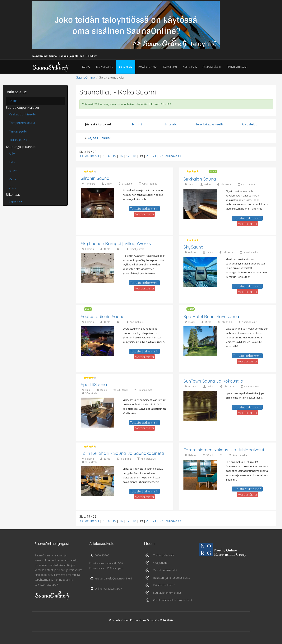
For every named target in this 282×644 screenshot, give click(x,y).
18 (134, 156)
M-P (13, 171)
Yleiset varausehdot (165, 570)
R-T (12, 179)
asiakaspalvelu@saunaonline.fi (111, 578)
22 (161, 156)
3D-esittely (91, 393)
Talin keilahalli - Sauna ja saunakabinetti (122, 453)
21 (155, 156)
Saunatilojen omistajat (167, 593)
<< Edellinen (88, 156)
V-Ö (12, 188)
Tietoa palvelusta (164, 555)
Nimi (136, 124)
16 (121, 156)
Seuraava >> (173, 156)
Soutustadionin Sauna (103, 317)
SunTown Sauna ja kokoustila (213, 381)
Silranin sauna (95, 178)
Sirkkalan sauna (200, 179)
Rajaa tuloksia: (99, 138)
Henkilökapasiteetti (209, 124)
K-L (12, 162)
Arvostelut (249, 124)
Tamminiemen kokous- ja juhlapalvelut (224, 450)
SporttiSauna (94, 385)
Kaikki (13, 101)
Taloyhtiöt (92, 56)
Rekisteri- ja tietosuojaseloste (172, 578)
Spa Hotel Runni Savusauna (211, 317)
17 (128, 156)
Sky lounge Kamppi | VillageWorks (116, 244)
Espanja (15, 201)
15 (114, 156)
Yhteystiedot (161, 563)
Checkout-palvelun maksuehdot (173, 600)
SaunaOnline (86, 77)
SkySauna (194, 247)
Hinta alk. (170, 124)
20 (148, 156)
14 (108, 156)
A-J (12, 153)
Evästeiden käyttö (164, 585)
